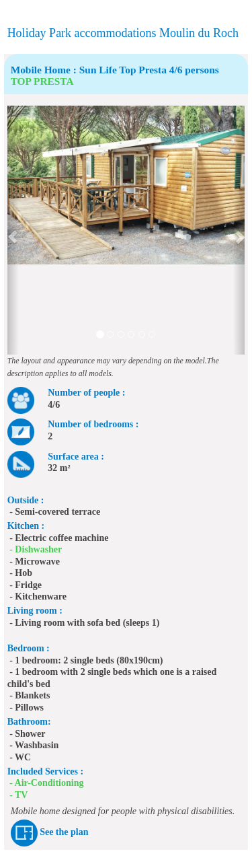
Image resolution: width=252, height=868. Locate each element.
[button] (13, 230)
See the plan (64, 833)
